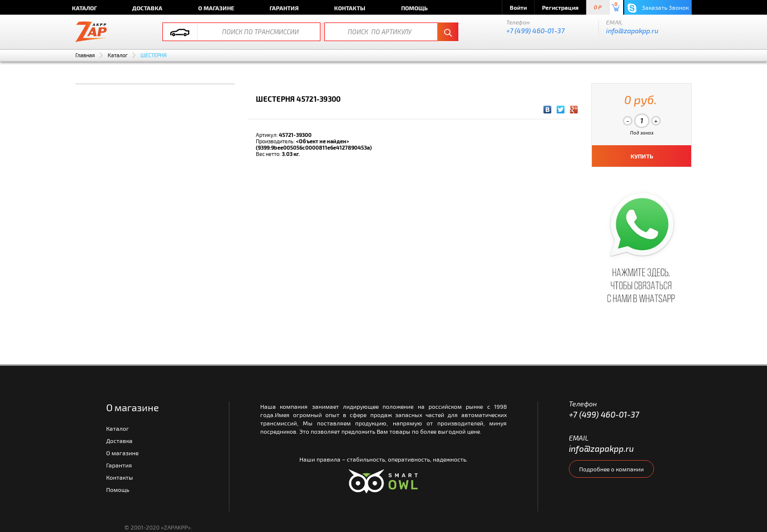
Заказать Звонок (658, 8)
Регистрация (560, 7)
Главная (85, 55)
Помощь (414, 8)
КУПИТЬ (642, 156)
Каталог (84, 8)
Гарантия (284, 8)
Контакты (350, 8)
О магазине (216, 8)
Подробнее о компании (611, 469)
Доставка (147, 8)
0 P (598, 8)
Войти (518, 7)
